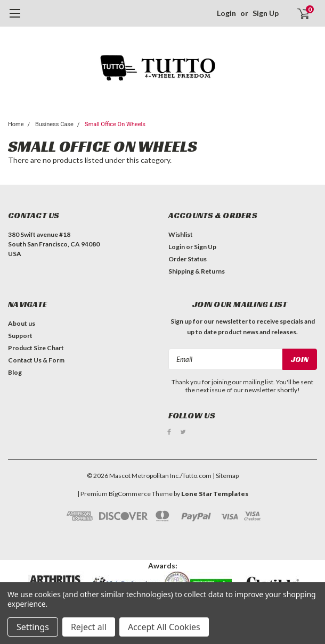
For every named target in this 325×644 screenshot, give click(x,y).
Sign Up (266, 13)
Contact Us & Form (36, 360)
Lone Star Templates (215, 493)
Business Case (54, 124)
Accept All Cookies (164, 627)
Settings (33, 627)
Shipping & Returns (197, 271)
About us (22, 323)
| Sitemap (226, 475)
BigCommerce (130, 493)
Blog (15, 372)
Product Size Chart (36, 348)
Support (20, 336)
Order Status (188, 259)
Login (226, 13)
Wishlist (181, 234)
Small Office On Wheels (115, 124)
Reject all (89, 627)
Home (16, 124)
